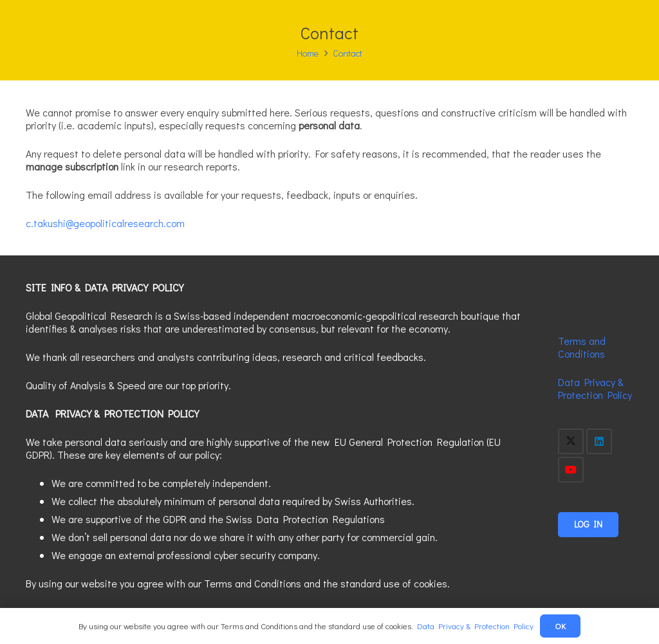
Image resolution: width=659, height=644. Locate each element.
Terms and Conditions (582, 347)
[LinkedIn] (599, 441)
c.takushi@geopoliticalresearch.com (105, 223)
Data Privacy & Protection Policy (595, 388)
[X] (571, 441)
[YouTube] (571, 470)
